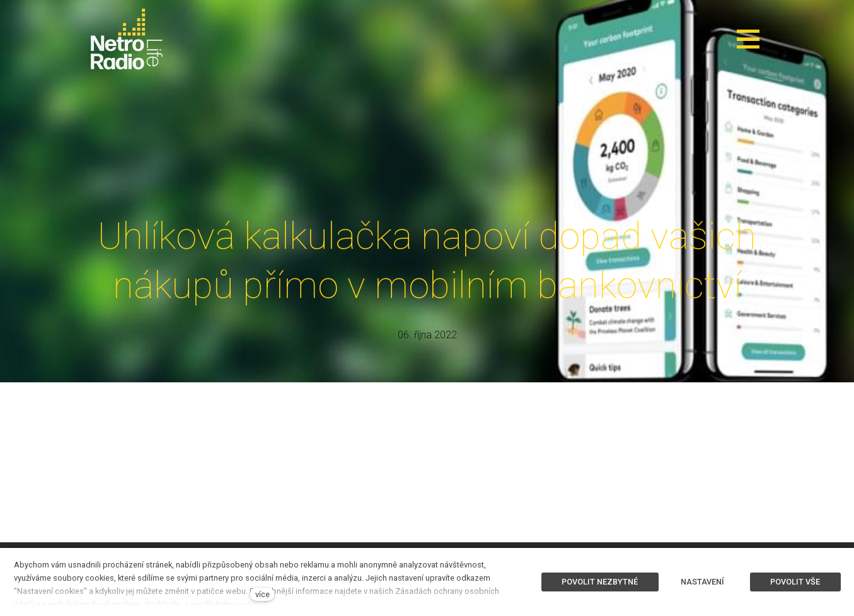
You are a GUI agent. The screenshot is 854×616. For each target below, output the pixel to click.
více (263, 594)
